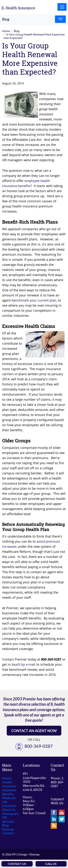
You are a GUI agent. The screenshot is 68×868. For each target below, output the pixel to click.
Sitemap (8, 829)
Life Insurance (9, 804)
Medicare (9, 798)
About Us (9, 810)
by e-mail (28, 664)
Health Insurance (9, 784)
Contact (8, 833)
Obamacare (10, 814)
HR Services (8, 820)
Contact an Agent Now (34, 731)
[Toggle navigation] (62, 7)
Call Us (51, 864)
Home (7, 778)
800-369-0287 (39, 746)
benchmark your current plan (34, 300)
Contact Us (17, 864)
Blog (5, 825)
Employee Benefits (9, 792)
